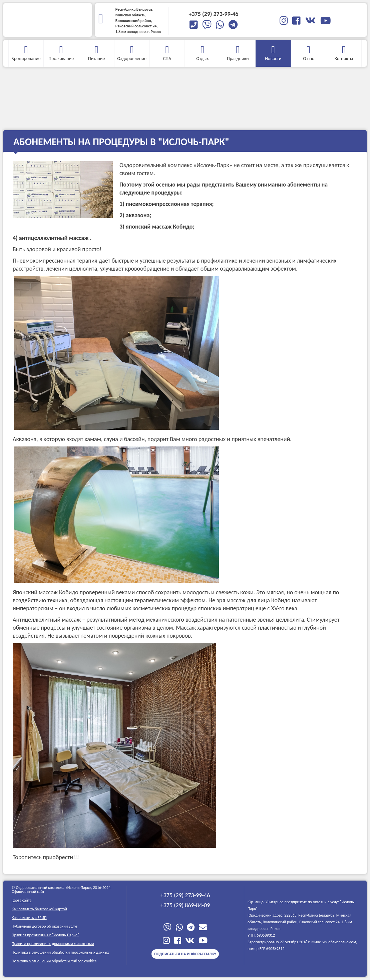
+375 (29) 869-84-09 (185, 905)
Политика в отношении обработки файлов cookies (54, 961)
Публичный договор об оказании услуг (45, 926)
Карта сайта (22, 900)
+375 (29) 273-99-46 (185, 895)
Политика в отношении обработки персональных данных (60, 952)
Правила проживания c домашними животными (53, 944)
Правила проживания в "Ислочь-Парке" (45, 935)
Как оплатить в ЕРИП (29, 918)
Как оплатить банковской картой (39, 909)
